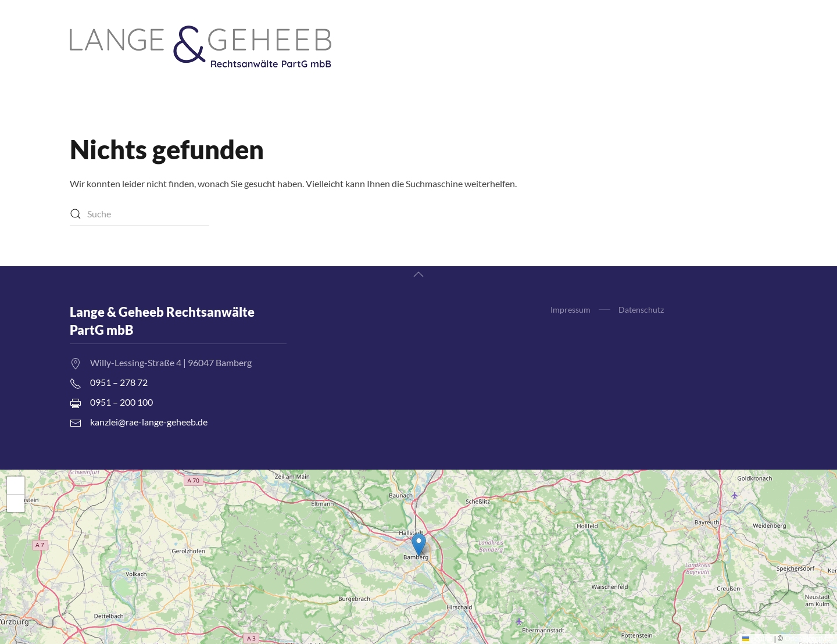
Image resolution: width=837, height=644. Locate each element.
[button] (419, 274)
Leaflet (757, 639)
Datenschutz (641, 310)
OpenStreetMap (809, 639)
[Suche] (139, 214)
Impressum (570, 310)
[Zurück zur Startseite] (201, 46)
